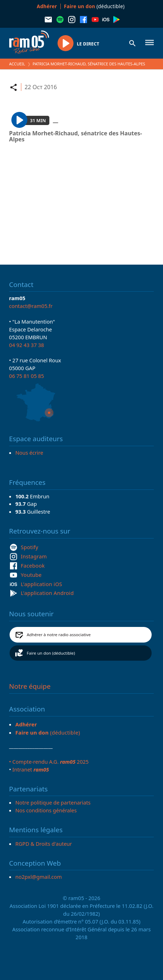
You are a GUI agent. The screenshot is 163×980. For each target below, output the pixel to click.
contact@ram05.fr (31, 306)
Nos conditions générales (46, 810)
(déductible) (94, 6)
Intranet (31, 769)
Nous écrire (29, 453)
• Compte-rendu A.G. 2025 (49, 762)
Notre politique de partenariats (53, 802)
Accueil (17, 64)
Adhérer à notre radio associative (59, 635)
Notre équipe (30, 686)
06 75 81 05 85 (27, 376)
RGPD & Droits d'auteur (44, 844)
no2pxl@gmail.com (39, 877)
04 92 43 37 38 (27, 345)
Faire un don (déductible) (51, 653)
